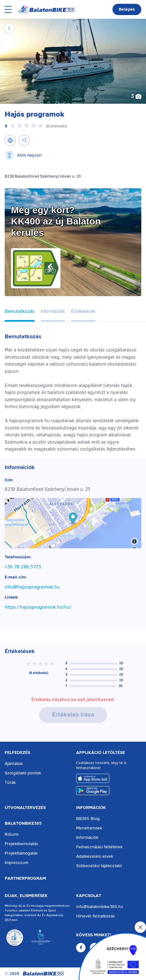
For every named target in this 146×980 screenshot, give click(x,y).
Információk (91, 808)
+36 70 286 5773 (23, 567)
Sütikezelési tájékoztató (99, 866)
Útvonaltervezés (25, 808)
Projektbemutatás (21, 844)
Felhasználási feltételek (99, 847)
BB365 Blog (88, 819)
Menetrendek (89, 828)
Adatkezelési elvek (95, 856)
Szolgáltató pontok (23, 773)
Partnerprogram (25, 878)
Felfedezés (17, 753)
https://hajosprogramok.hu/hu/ (38, 607)
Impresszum (16, 863)
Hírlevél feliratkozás (96, 916)
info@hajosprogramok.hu (32, 587)
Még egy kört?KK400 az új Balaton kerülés (56, 221)
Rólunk (12, 834)
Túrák (10, 783)
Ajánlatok (14, 764)
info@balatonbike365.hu (100, 907)
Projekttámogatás (21, 853)
